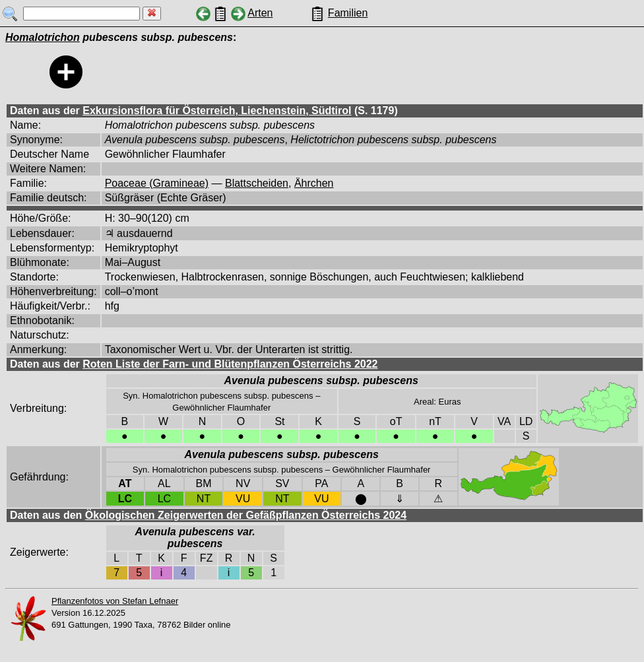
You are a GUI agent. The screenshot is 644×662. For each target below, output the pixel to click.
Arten (260, 13)
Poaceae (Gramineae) (157, 183)
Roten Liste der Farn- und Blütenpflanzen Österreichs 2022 (230, 364)
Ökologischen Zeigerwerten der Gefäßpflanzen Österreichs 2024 (246, 515)
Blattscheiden (257, 183)
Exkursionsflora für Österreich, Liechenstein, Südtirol (217, 111)
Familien (348, 13)
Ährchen (314, 183)
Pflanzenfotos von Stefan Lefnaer (115, 601)
